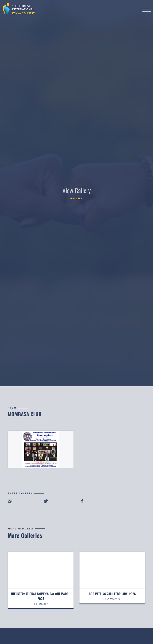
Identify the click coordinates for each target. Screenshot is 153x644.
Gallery (76, 198)
